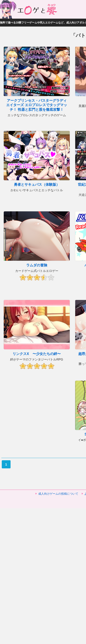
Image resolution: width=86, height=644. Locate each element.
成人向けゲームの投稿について (58, 494)
